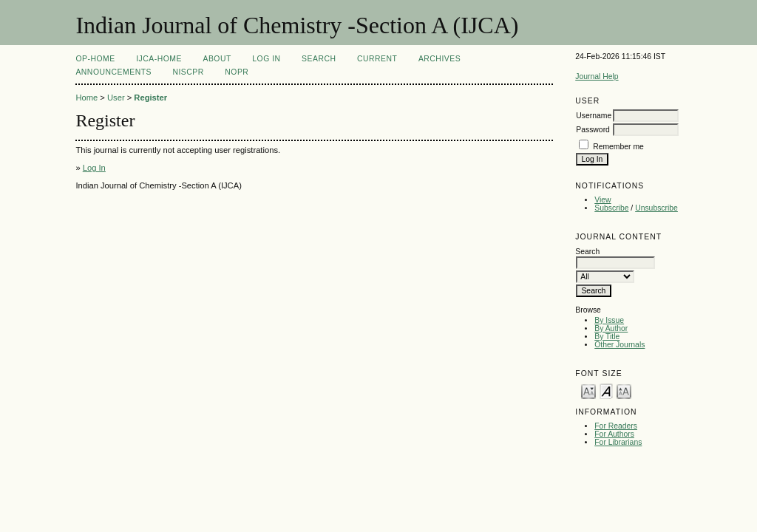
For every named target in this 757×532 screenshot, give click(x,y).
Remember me (618, 147)
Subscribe (611, 208)
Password (593, 130)
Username (594, 116)
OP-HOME (95, 59)
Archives (439, 59)
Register (150, 98)
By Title (607, 337)
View (602, 200)
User (116, 98)
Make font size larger (624, 391)
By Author (611, 328)
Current (377, 59)
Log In (266, 59)
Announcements (113, 72)
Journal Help (597, 76)
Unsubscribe (656, 208)
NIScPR (188, 72)
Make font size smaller (588, 391)
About (217, 59)
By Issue (609, 320)
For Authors (614, 434)
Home (86, 98)
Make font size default (606, 391)
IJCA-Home (159, 59)
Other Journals (619, 345)
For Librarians (618, 442)
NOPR (237, 72)
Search (319, 59)
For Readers (616, 426)
